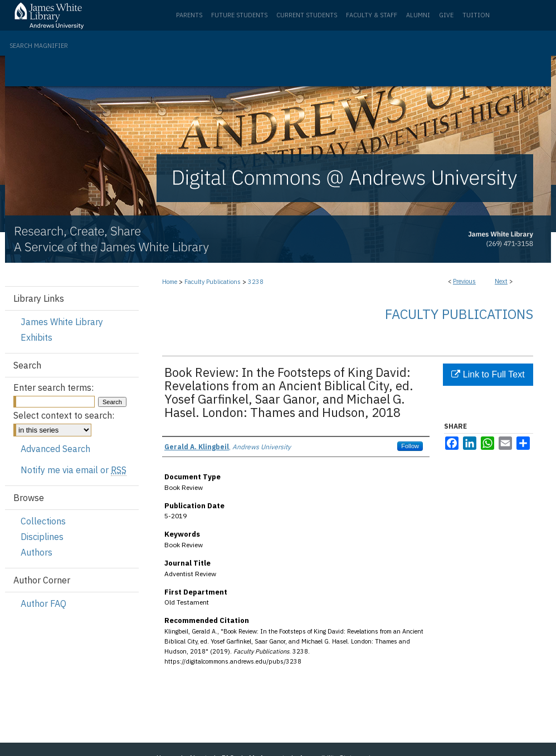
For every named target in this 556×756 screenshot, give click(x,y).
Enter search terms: (53, 387)
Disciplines (42, 537)
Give (446, 15)
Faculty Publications (213, 282)
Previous (464, 281)
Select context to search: (64, 415)
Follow (410, 446)
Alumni (418, 15)
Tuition (476, 15)
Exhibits (36, 337)
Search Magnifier (39, 46)
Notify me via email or (74, 470)
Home (170, 282)
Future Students (239, 15)
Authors (36, 552)
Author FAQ (43, 603)
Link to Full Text (488, 374)
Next (501, 281)
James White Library (62, 322)
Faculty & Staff (372, 15)
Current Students (307, 15)
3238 (256, 282)
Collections (43, 521)
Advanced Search (55, 449)
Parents (189, 15)
